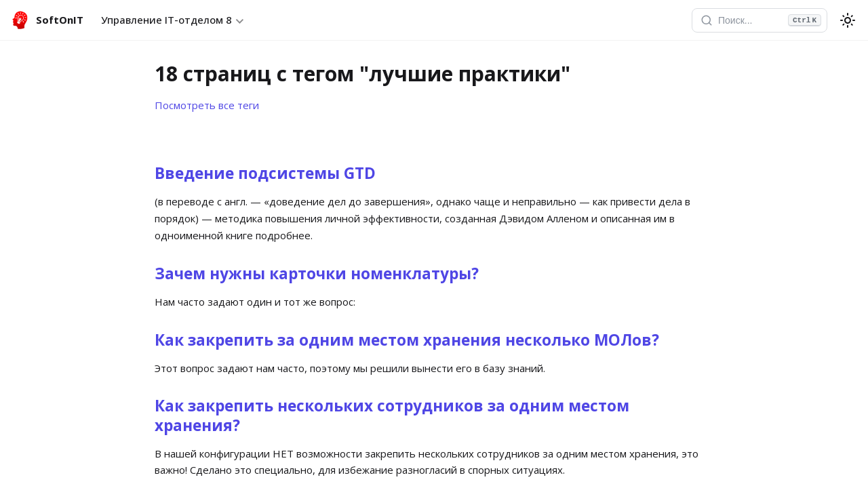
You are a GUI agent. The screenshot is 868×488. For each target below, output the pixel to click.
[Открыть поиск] (759, 20)
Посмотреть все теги (207, 105)
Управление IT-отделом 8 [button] (166, 20)
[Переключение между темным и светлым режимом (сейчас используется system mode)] (848, 20)
